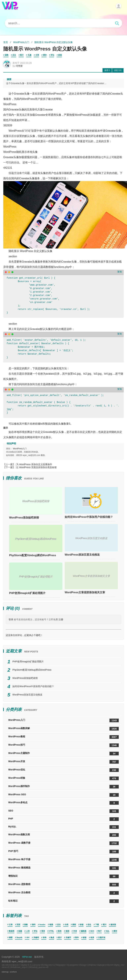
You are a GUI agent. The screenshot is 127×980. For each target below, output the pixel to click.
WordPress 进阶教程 (63, 885)
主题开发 (102, 937)
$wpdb (19, 937)
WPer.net (27, 957)
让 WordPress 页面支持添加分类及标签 (36, 467)
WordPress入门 (21, 42)
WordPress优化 (63, 770)
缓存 (45, 55)
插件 (34, 925)
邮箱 (60, 55)
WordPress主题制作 (63, 754)
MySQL (63, 827)
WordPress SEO (63, 795)
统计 (60, 937)
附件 (77, 937)
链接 (51, 925)
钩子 (100, 931)
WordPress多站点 (63, 803)
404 (28, 937)
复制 (120, 272)
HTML (52, 931)
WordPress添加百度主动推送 (82, 555)
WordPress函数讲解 (63, 729)
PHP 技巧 (63, 852)
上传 (28, 931)
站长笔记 (63, 901)
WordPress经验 (63, 778)
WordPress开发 (63, 762)
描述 (67, 931)
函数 (7, 55)
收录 (92, 937)
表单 (45, 937)
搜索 (74, 925)
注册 (61, 619)
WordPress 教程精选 (63, 868)
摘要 (11, 937)
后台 (14, 55)
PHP (63, 819)
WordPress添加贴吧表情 (24, 518)
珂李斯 (19, 66)
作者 (75, 931)
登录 (11, 619)
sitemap (5, 972)
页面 (18, 925)
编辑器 (84, 931)
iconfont (13, 972)
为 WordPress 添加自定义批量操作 (34, 464)
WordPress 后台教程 (63, 893)
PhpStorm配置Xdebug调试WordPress (32, 555)
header (42, 925)
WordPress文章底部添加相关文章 (85, 592)
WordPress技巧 (63, 745)
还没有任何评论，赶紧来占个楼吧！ (24, 635)
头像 (30, 55)
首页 (6, 42)
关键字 (68, 937)
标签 (82, 925)
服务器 (113, 925)
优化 (89, 925)
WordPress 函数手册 (63, 843)
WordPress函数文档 (63, 835)
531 (118, 70)
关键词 (36, 937)
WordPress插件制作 (63, 787)
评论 (52, 55)
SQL (108, 931)
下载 (97, 925)
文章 (37, 55)
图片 (22, 55)
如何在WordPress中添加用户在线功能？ (89, 517)
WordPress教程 (63, 737)
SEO (63, 811)
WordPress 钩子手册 (63, 860)
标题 (20, 931)
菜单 (60, 931)
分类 (66, 925)
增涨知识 (63, 876)
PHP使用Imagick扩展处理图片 (27, 593)
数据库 (12, 931)
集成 (52, 937)
